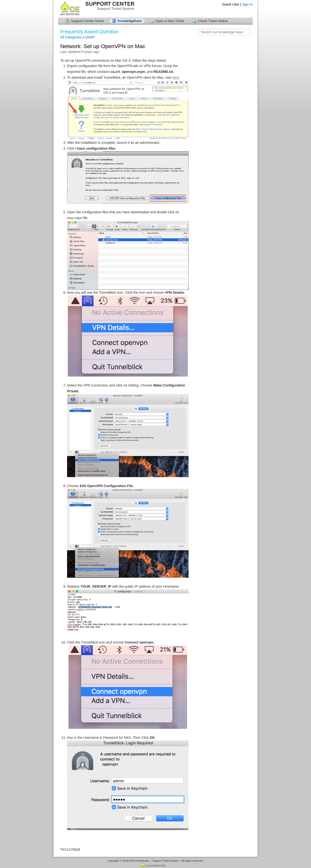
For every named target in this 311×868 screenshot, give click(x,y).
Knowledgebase (130, 21)
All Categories (71, 37)
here (176, 77)
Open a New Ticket (170, 21)
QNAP (90, 37)
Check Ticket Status (213, 21)
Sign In (247, 4)
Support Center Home (87, 21)
